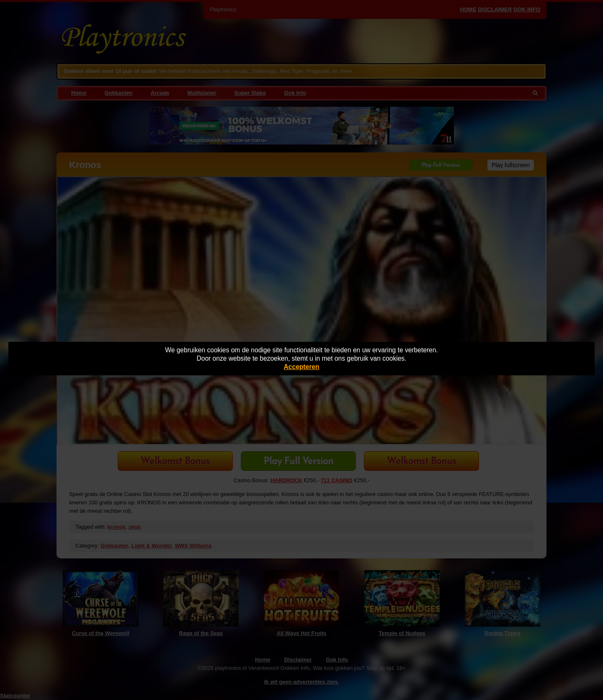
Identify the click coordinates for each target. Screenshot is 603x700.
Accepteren (302, 367)
